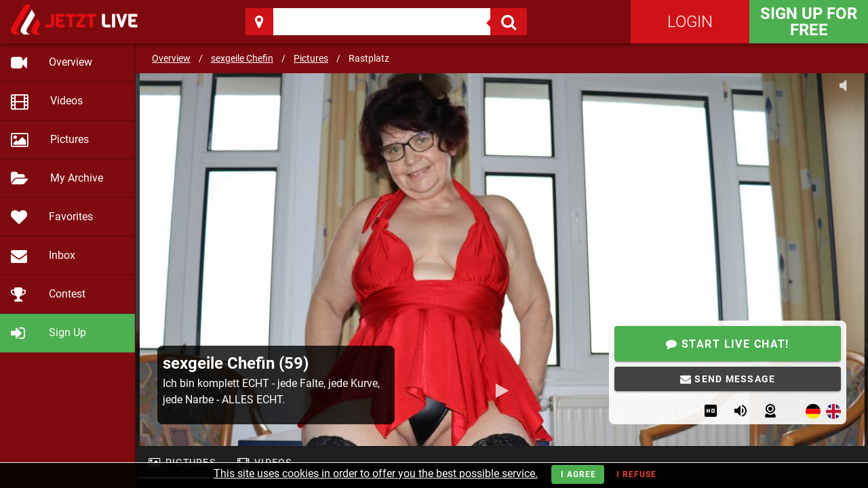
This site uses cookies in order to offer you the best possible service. (376, 473)
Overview (171, 58)
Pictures (311, 58)
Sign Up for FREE (809, 22)
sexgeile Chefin (242, 58)
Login (690, 22)
